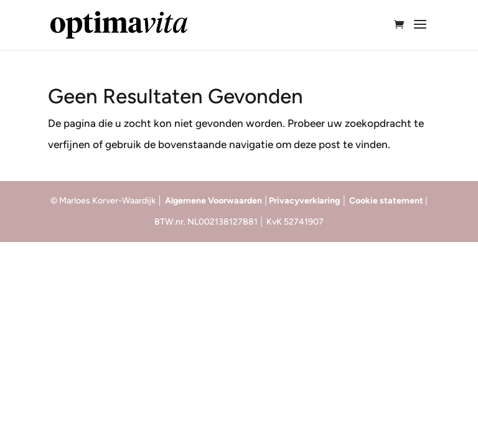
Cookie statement (387, 201)
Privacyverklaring (305, 201)
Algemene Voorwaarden (213, 201)
